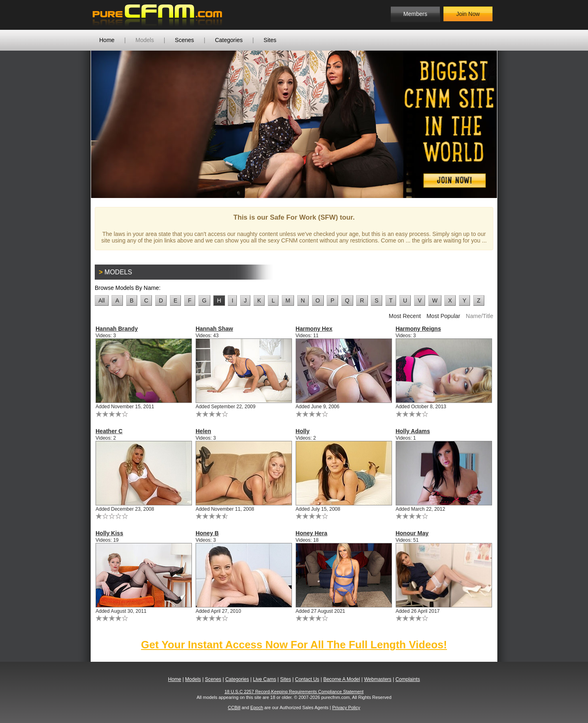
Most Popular (443, 316)
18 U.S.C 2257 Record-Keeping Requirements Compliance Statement (294, 692)
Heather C (109, 431)
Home (107, 40)
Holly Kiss (109, 533)
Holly (303, 431)
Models (145, 40)
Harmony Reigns (418, 329)
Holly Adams (413, 431)
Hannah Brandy (117, 329)
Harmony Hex (314, 329)
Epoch (257, 707)
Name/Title (480, 316)
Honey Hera (312, 533)
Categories (229, 40)
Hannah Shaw (214, 329)
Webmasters (378, 679)
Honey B (207, 533)
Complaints (408, 679)
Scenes (184, 40)
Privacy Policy (346, 707)
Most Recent (405, 316)
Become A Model (342, 679)
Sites (270, 40)
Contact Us (307, 679)
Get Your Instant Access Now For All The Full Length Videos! (294, 645)
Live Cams (265, 679)
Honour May (412, 533)
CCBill (234, 707)
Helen (203, 431)
